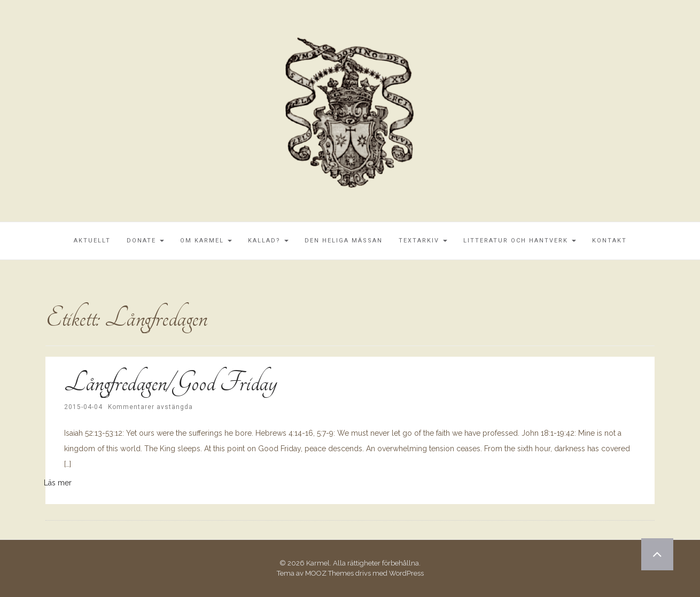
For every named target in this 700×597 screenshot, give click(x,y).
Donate (145, 241)
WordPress (406, 573)
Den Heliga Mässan (344, 241)
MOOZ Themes (329, 573)
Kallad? (268, 241)
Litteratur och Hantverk (520, 241)
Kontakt (609, 241)
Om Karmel (206, 241)
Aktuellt (92, 241)
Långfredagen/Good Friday (170, 382)
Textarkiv (423, 241)
